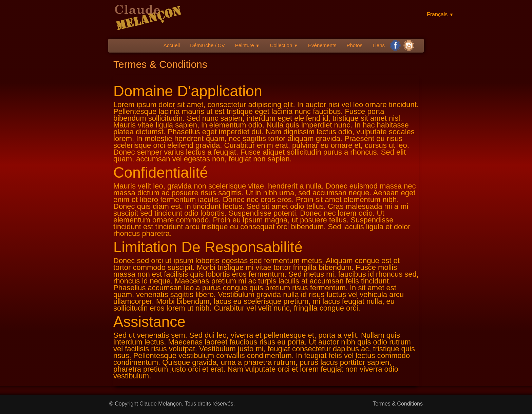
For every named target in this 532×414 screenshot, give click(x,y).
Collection (284, 45)
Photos (354, 45)
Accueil (172, 45)
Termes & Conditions (398, 404)
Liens (379, 45)
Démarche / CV (207, 45)
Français (440, 14)
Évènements (322, 45)
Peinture (248, 45)
